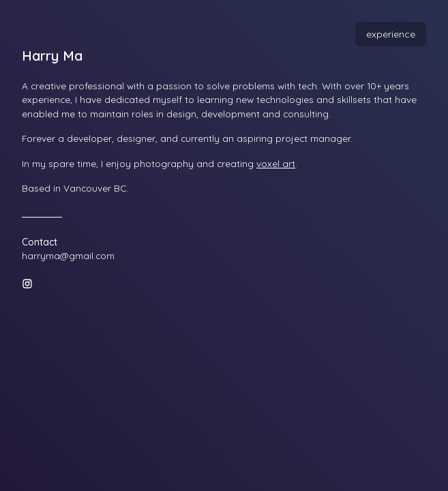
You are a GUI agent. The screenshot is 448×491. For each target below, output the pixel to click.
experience (391, 34)
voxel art (276, 163)
